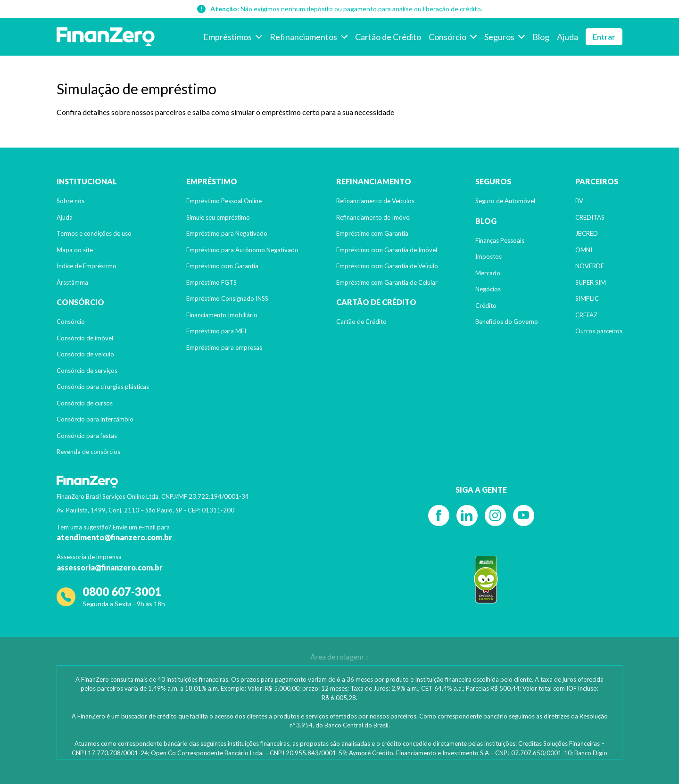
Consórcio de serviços (87, 371)
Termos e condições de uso (94, 233)
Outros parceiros (599, 331)
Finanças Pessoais (500, 240)
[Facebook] (439, 516)
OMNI (584, 250)
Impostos (489, 256)
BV (579, 201)
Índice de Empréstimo (87, 266)
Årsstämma (72, 282)
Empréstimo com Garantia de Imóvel (387, 250)
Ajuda (65, 217)
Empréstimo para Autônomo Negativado (242, 250)
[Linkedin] (467, 516)
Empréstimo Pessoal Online (224, 201)
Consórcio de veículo (85, 354)
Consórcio (71, 322)
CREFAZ (586, 315)
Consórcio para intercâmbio (95, 419)
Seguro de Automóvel (505, 201)
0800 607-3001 (122, 591)
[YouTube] (524, 516)
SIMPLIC (587, 298)
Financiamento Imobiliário (222, 315)
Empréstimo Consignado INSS (227, 298)
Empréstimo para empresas (224, 347)
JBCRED (587, 233)
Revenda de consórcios (88, 452)
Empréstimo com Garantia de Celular (387, 282)
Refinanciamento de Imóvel (373, 217)
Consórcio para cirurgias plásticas (103, 387)
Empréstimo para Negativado (227, 233)
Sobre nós (70, 201)
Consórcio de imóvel (85, 338)
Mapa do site (75, 250)
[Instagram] (495, 516)
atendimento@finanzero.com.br (114, 537)
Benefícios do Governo (507, 322)
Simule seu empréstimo (218, 217)
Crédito (486, 305)
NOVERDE (590, 266)
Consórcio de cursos (85, 403)
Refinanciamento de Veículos (375, 201)
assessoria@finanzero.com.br (110, 567)
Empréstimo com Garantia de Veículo (387, 266)
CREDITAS (590, 217)
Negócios (488, 289)
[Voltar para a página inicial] (106, 37)
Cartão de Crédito (361, 322)
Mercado (488, 273)
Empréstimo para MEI (216, 331)
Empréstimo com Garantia (222, 266)
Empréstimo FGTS (211, 282)
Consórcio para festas (87, 436)
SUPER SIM (591, 282)
